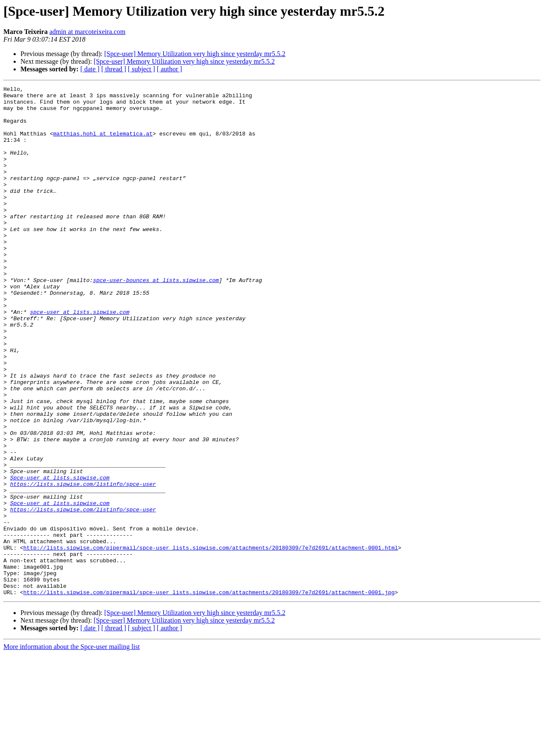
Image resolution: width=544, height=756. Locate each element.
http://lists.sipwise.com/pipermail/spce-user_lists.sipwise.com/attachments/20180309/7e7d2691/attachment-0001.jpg (209, 694)
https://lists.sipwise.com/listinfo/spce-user (83, 564)
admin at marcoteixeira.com (87, 32)
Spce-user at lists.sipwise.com (60, 556)
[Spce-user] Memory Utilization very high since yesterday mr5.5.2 (195, 54)
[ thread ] (114, 69)
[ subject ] (142, 69)
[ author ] (170, 69)
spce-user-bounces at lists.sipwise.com (156, 319)
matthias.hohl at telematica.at (103, 144)
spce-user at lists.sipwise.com (79, 358)
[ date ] (90, 69)
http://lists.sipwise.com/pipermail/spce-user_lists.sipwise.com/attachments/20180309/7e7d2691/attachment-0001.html (211, 640)
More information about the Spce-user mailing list (72, 749)
